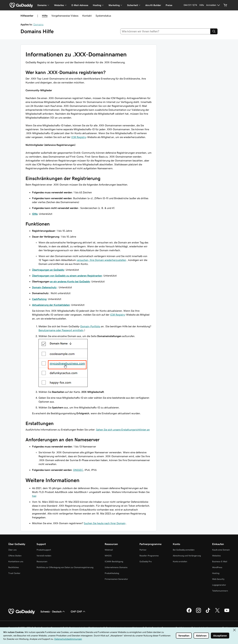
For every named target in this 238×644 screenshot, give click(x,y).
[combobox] (165, 31)
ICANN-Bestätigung (114, 561)
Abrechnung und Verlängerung (187, 556)
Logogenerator (219, 585)
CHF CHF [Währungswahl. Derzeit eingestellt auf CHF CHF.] (78, 611)
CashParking (39, 299)
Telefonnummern (220, 591)
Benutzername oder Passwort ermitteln (61, 330)
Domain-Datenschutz (44, 287)
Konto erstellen (180, 561)
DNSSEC (78, 470)
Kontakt (87, 16)
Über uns (12, 550)
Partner (143, 550)
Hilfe (45, 16)
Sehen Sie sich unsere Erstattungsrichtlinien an (123, 430)
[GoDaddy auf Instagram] (198, 612)
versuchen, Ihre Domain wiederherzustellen (101, 260)
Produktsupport (44, 550)
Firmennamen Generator (116, 579)
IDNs (35, 214)
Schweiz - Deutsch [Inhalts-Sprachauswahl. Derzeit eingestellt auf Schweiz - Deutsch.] (53, 611)
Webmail (109, 550)
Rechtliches (14, 567)
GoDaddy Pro (146, 561)
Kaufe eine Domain (221, 550)
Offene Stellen (15, 556)
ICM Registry (79, 137)
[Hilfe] (202, 5)
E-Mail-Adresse (80, 5)
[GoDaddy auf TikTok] (208, 612)
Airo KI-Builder (153, 5)
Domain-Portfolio (90, 326)
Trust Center (14, 573)
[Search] (214, 31)
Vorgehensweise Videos (65, 16)
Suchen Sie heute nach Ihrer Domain (105, 523)
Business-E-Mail (220, 561)
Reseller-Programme (149, 556)
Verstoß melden (44, 556)
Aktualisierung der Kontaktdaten (51, 305)
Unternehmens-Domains (116, 567)
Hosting (216, 573)
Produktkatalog (112, 573)
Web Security (218, 579)
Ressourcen (42, 561)
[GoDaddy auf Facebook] (189, 612)
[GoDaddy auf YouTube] (227, 612)
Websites (216, 556)
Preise (169, 5)
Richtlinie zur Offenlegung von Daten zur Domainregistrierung (65, 567)
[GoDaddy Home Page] (22, 611)
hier (34, 496)
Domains (38, 24)
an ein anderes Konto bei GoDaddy (70, 281)
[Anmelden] (213, 5)
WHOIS (108, 556)
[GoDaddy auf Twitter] (217, 612)
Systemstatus (103, 16)
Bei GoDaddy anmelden (184, 550)
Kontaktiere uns (16, 561)
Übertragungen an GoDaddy (48, 270)
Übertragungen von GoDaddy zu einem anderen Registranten (67, 276)
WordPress (217, 567)
